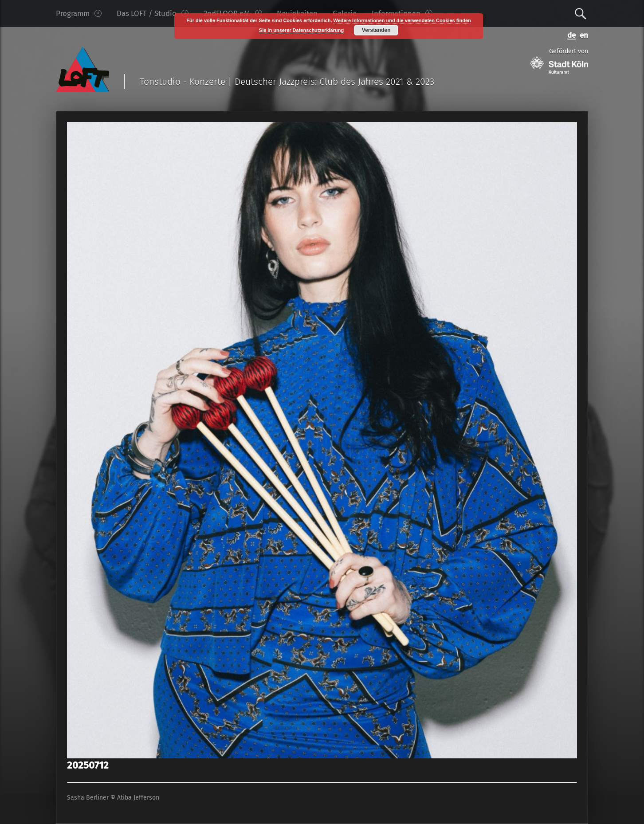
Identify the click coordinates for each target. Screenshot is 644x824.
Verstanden (376, 30)
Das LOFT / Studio (153, 13)
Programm (79, 13)
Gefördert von (559, 61)
